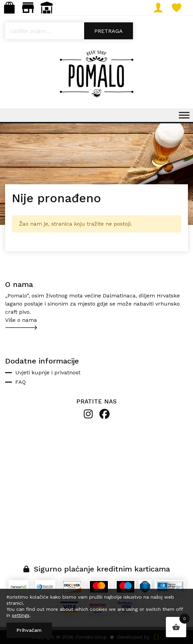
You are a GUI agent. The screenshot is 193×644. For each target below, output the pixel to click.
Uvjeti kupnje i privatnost (48, 372)
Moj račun (161, 8)
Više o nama (21, 320)
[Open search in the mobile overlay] (96, 31)
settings (21, 615)
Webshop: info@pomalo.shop (9, 8)
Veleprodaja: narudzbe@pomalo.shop (47, 8)
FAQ (21, 382)
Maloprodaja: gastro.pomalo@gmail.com (28, 8)
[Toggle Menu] (184, 115)
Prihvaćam (29, 630)
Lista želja (179, 8)
